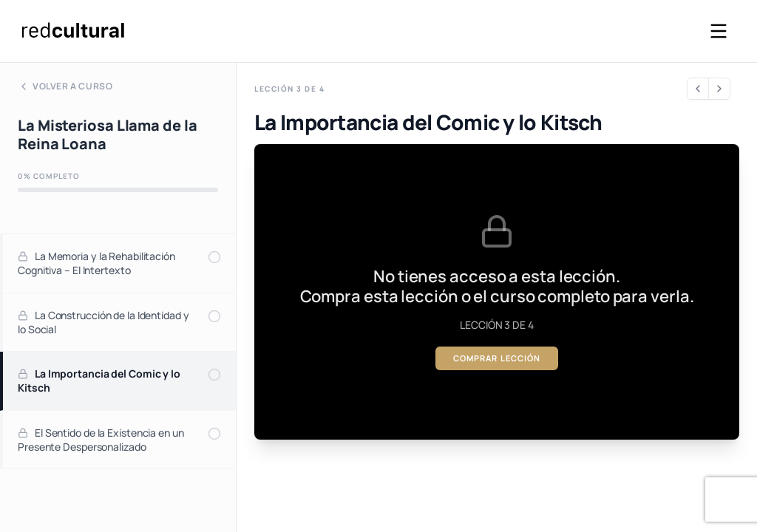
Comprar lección (497, 358)
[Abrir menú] (719, 31)
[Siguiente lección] (719, 89)
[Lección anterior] (698, 89)
